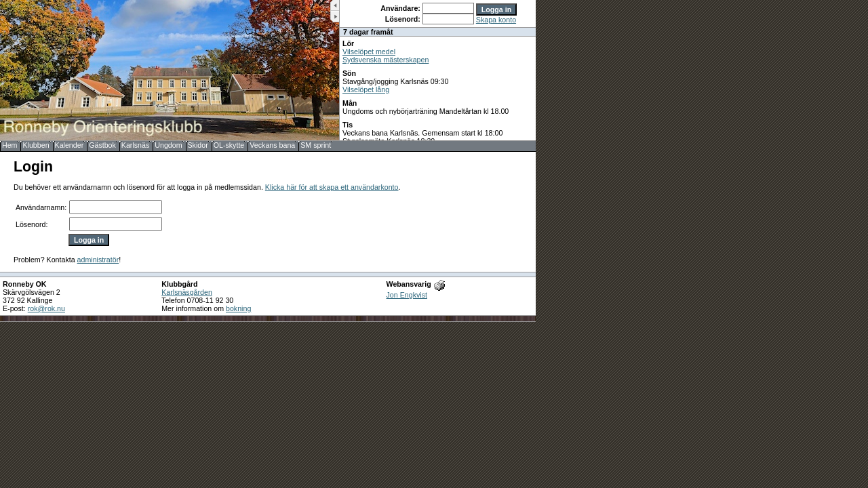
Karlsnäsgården (187, 292)
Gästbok (102, 145)
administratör (98, 260)
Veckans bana (272, 145)
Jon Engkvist (407, 295)
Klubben (36, 145)
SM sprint (316, 145)
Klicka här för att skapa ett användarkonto (332, 187)
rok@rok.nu (46, 308)
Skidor (198, 145)
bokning (238, 308)
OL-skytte (229, 145)
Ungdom (168, 145)
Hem (10, 145)
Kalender (70, 145)
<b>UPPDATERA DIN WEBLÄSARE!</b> (438, 70)
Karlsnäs (135, 145)
